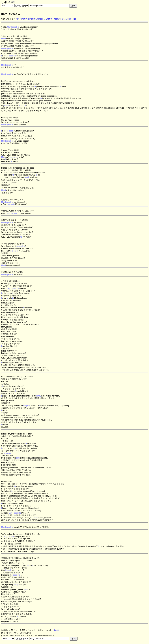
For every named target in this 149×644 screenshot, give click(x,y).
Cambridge (39, 19)
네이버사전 (21, 19)
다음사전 (30, 19)
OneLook (66, 19)
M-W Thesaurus (55, 19)
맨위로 (56, 630)
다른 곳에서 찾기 (8, 19)
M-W (46, 19)
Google (73, 19)
